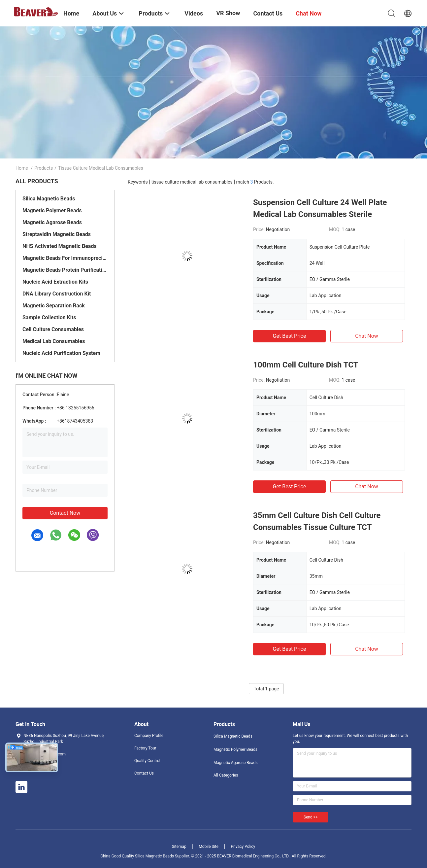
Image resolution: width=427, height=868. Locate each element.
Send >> (311, 817)
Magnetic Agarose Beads (52, 222)
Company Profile (149, 736)
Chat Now (367, 336)
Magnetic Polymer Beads (52, 210)
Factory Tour (145, 748)
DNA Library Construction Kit (57, 294)
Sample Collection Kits (49, 317)
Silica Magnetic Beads (49, 199)
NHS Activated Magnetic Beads (60, 246)
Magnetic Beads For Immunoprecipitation (65, 258)
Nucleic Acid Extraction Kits (55, 282)
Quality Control (147, 761)
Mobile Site (209, 847)
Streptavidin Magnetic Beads (57, 234)
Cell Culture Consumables (53, 329)
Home (22, 168)
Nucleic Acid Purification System (61, 353)
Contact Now (65, 513)
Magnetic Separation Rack (54, 306)
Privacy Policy (243, 847)
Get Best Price (290, 336)
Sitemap (179, 847)
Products (44, 168)
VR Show (228, 13)
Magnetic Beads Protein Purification (65, 270)
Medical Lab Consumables (54, 341)
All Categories (226, 775)
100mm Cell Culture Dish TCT (306, 365)
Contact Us (144, 773)
